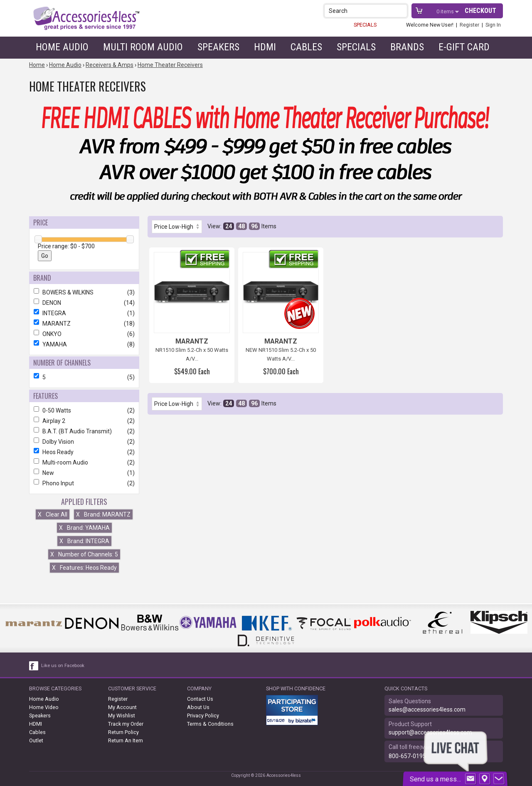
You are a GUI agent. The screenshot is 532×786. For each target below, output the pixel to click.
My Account (122, 707)
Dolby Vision (84, 442)
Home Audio (62, 47)
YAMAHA (84, 344)
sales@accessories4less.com (427, 709)
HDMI (265, 47)
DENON (84, 303)
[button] (402, 11)
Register (469, 25)
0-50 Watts (84, 410)
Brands (407, 47)
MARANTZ (84, 324)
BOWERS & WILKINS (84, 292)
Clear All (53, 514)
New (84, 473)
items (446, 11)
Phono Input (84, 483)
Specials (356, 47)
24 (229, 226)
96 (254, 226)
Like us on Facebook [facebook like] (63, 666)
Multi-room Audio (84, 462)
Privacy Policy (203, 716)
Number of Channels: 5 (84, 554)
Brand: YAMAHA (84, 528)
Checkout (480, 11)
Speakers (218, 47)
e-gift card (464, 47)
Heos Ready (84, 452)
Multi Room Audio (143, 47)
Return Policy (123, 732)
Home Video (44, 707)
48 (241, 226)
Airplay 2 (84, 421)
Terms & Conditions (210, 724)
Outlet (36, 740)
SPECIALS (365, 25)
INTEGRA (84, 313)
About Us (198, 707)
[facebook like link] (34, 666)
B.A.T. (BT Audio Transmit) (84, 431)
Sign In (493, 25)
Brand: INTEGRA (84, 541)
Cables (306, 47)
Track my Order (126, 724)
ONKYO (84, 334)
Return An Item (126, 740)
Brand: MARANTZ (103, 514)
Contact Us (200, 699)
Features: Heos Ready (84, 568)
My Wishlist (122, 716)
